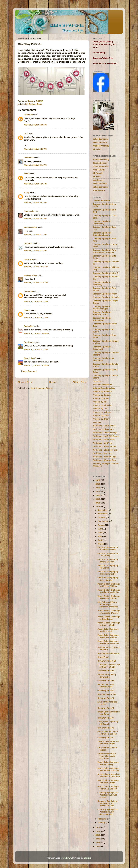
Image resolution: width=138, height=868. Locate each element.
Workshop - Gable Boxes (104, 426)
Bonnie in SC (30, 358)
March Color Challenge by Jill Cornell (108, 630)
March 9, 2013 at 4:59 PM (35, 149)
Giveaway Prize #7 (106, 691)
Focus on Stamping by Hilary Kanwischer (108, 573)
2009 (98, 839)
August (102, 525)
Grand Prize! (103, 657)
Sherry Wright (99, 190)
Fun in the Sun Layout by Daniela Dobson (108, 733)
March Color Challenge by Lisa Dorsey (108, 763)
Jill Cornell (98, 173)
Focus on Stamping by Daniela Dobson (108, 561)
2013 (98, 507)
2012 (98, 827)
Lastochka (29, 158)
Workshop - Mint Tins (102, 443)
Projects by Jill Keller (102, 405)
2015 (98, 499)
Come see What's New (103, 58)
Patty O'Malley (31, 227)
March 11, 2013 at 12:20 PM (36, 366)
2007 (98, 846)
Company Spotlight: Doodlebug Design (102, 234)
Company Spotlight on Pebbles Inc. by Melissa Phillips (108, 803)
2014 (98, 503)
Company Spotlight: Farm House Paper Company (104, 251)
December (103, 510)
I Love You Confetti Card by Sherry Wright (109, 666)
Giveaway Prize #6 (106, 698)
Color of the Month (101, 201)
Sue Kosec (29, 342)
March (101, 544)
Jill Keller (97, 149)
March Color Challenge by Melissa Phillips (108, 636)
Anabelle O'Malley (101, 146)
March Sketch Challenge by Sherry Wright (109, 624)
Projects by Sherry (101, 419)
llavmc (27, 310)
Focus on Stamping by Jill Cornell (108, 567)
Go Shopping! (99, 53)
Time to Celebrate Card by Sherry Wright (108, 743)
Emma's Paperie (98, 72)
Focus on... (98, 381)
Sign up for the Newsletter (105, 63)
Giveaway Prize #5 (106, 708)
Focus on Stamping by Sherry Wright (108, 579)
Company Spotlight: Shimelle (106, 297)
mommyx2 (29, 243)
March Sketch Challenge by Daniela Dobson (109, 597)
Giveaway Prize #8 (106, 681)
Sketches (97, 422)
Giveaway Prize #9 (106, 671)
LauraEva (28, 291)
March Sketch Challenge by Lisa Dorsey (109, 618)
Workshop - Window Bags (105, 457)
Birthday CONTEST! (107, 694)
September (103, 521)
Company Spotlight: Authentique (102, 319)
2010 (98, 835)
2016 (98, 495)
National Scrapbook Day (104, 388)
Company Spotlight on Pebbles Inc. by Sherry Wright (108, 812)
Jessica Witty (99, 170)
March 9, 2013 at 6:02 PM (35, 219)
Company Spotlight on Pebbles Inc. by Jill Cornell (108, 795)
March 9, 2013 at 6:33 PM (35, 235)
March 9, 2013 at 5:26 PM (35, 184)
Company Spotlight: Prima (105, 294)
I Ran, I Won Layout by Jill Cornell (108, 723)
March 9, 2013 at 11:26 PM (36, 283)
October (102, 517)
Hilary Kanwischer (101, 166)
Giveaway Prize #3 (106, 728)
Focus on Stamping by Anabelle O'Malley (108, 548)
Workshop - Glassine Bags (105, 433)
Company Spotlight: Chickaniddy (102, 222)
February (102, 819)
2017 (98, 491)
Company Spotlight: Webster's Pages (102, 308)
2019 (98, 484)
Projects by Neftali (101, 416)
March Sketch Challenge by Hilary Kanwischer (109, 591)
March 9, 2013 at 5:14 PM (35, 165)
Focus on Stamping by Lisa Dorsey (108, 554)
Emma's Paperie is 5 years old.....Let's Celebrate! (107, 756)
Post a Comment (29, 371)
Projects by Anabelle (102, 392)
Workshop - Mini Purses (104, 440)
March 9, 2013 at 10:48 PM (36, 267)
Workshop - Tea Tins (102, 453)
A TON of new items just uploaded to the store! (109, 775)
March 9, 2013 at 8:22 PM (35, 251)
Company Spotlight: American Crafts (102, 313)
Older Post (80, 382)
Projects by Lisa (100, 409)
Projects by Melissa (102, 412)
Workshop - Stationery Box (105, 450)
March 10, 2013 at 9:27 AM (36, 318)
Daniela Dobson (100, 163)
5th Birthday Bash (33, 104)
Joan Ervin (29, 211)
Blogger (87, 858)
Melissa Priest (30, 275)
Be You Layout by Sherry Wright (106, 686)
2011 (98, 831)
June (101, 533)
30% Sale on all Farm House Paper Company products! (108, 605)
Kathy (27, 192)
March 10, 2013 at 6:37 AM (36, 301)
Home (53, 382)
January (102, 823)
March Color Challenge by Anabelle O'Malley (108, 769)
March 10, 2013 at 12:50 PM (36, 334)
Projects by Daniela (102, 395)
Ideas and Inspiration (102, 385)
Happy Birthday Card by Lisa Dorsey (108, 713)
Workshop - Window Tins (104, 460)
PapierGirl (29, 326)
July (100, 529)
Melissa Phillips (100, 142)
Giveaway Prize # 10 (107, 661)
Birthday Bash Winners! (108, 653)
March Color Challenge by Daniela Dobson (108, 788)
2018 (98, 488)
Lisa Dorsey (98, 180)
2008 (98, 843)
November (103, 514)
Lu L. (26, 134)
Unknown (28, 115)
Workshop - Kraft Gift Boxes (106, 436)
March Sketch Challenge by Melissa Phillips (109, 585)
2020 (98, 480)
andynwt (67, 858)
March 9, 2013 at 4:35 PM (35, 125)
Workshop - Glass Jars (103, 429)
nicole (27, 174)
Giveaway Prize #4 (106, 718)
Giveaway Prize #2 (106, 738)
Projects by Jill (99, 402)
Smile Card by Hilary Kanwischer (107, 676)
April (100, 540)
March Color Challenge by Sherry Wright (108, 781)
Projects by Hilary (101, 398)
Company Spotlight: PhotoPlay (102, 283)
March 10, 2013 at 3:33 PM (36, 350)
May (100, 536)
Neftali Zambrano (101, 139)
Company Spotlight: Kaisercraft (102, 348)
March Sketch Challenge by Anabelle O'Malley (109, 612)
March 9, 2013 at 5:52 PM (35, 203)
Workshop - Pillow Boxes (104, 446)
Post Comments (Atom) (42, 388)
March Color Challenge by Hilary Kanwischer (108, 642)
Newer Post (25, 382)
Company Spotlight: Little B (105, 273)
